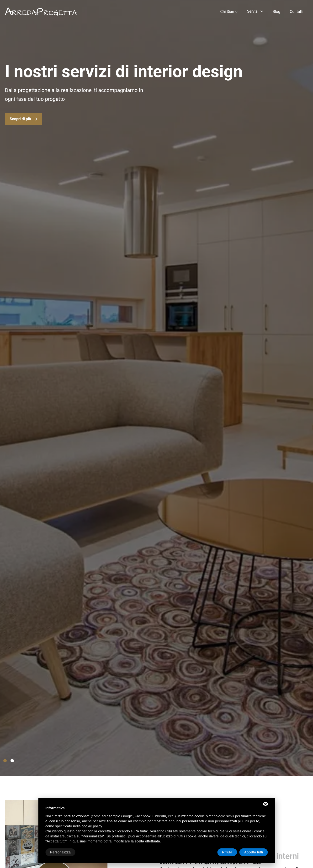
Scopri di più (21, 120)
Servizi (253, 11)
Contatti (297, 12)
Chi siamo (229, 12)
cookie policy (92, 826)
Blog (276, 12)
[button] (5, 761)
